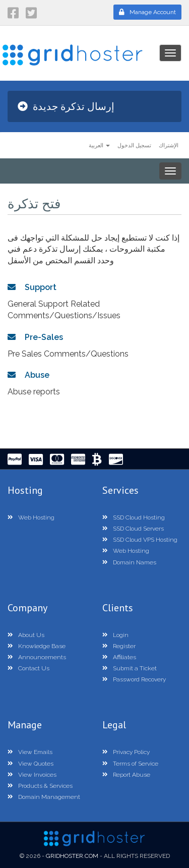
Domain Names (129, 562)
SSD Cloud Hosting (134, 517)
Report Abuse (126, 775)
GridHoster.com (72, 856)
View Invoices (32, 775)
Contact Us (28, 668)
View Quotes (30, 764)
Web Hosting (31, 517)
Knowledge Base (37, 646)
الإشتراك (169, 145)
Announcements (37, 657)
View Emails (30, 752)
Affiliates (119, 657)
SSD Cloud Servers (133, 529)
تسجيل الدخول (134, 145)
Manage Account (147, 12)
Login (115, 635)
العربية (99, 145)
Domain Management (44, 797)
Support (32, 287)
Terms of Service (130, 764)
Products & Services (40, 786)
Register (119, 646)
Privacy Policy (126, 752)
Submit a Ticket (130, 668)
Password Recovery (134, 679)
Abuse (28, 375)
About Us (26, 635)
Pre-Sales (35, 337)
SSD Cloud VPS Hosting (140, 540)
